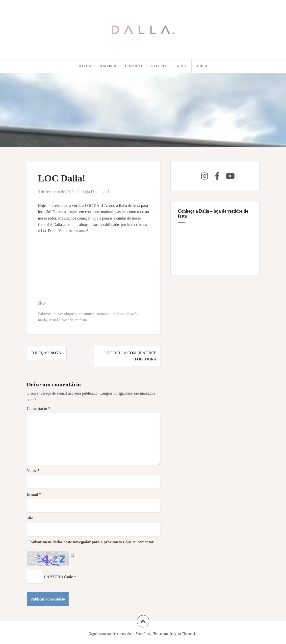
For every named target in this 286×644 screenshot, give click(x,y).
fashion (118, 314)
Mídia (202, 66)
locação (132, 314)
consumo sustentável (94, 314)
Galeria (159, 66)
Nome (33, 471)
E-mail (34, 494)
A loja (85, 66)
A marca (108, 66)
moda (43, 320)
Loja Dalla (91, 192)
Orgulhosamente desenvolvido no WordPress (120, 634)
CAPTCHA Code (58, 577)
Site (30, 518)
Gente (182, 66)
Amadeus (169, 634)
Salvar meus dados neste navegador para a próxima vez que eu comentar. (93, 542)
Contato (133, 66)
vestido (54, 320)
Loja (112, 192)
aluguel (70, 314)
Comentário (38, 409)
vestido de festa (75, 320)
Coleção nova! (47, 353)
